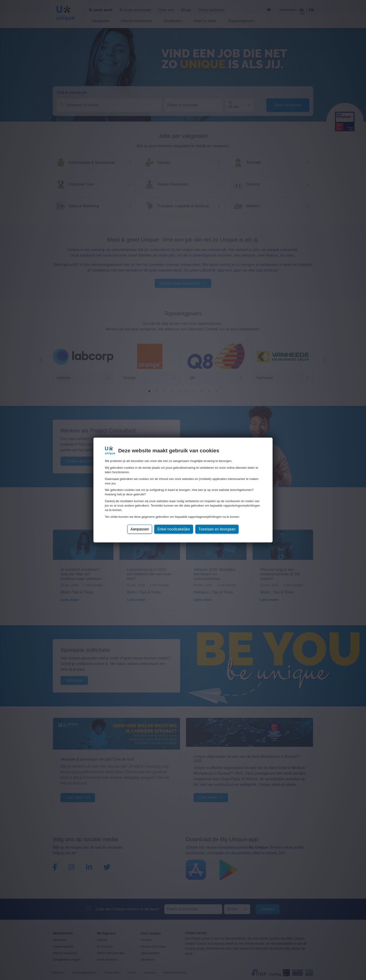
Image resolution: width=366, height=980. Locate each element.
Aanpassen (140, 529)
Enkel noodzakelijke (174, 529)
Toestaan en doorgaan (217, 529)
